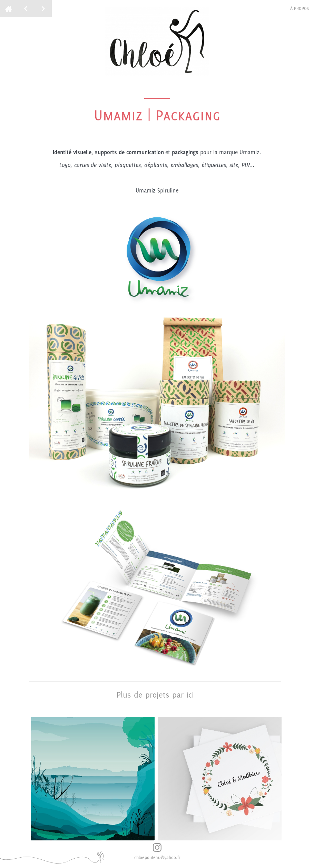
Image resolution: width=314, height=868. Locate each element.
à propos (300, 8)
